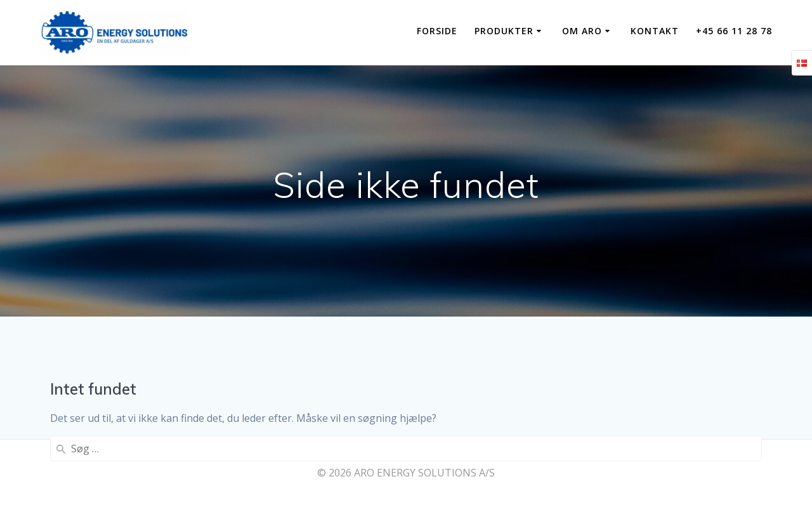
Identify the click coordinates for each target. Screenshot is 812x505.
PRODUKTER (504, 31)
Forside (437, 31)
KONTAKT (655, 31)
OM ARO (582, 31)
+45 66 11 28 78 (734, 31)
